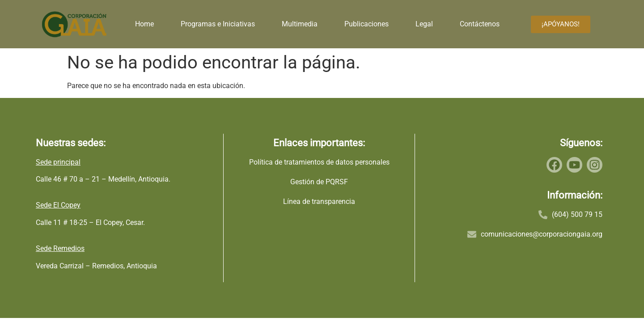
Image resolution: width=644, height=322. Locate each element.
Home (144, 24)
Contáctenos (480, 24)
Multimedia (300, 24)
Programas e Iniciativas (218, 24)
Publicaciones (366, 24)
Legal (424, 24)
